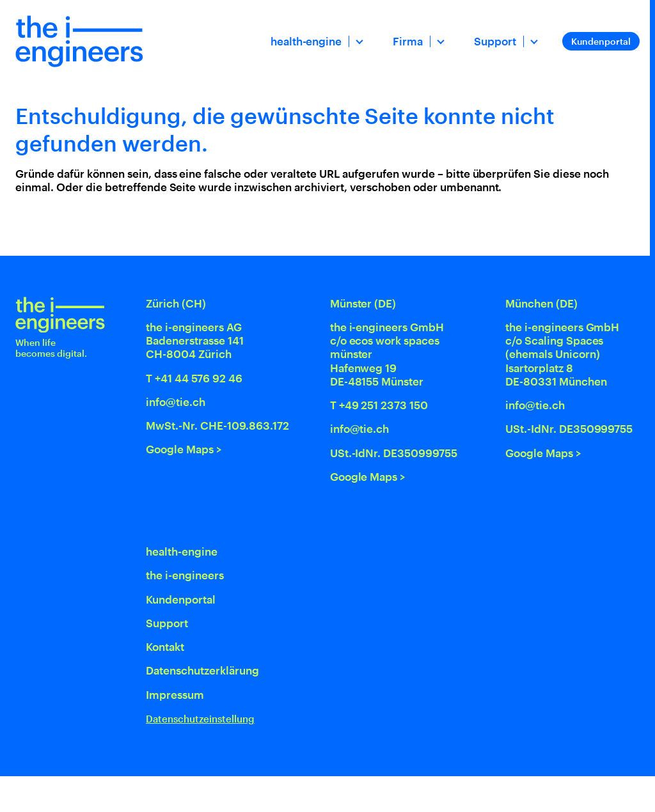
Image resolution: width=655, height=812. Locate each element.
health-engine (306, 41)
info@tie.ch (176, 402)
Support (495, 41)
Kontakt (165, 646)
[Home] (79, 41)
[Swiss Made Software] (576, 794)
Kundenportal (601, 41)
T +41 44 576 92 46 (194, 378)
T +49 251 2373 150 (379, 405)
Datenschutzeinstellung (200, 719)
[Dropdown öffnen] (358, 41)
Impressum (175, 694)
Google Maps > (184, 449)
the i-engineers (185, 575)
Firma (408, 41)
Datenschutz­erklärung (202, 670)
